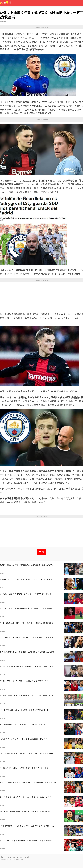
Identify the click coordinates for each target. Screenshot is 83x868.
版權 (22, 860)
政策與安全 (10, 860)
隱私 (19, 860)
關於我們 (4, 860)
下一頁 (42, 552)
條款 (16, 860)
